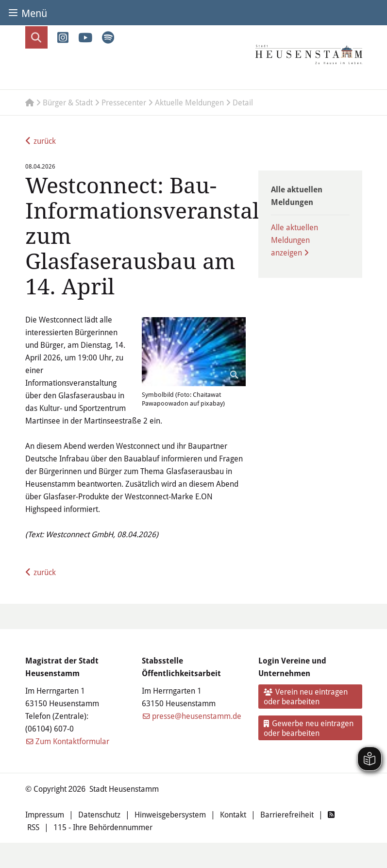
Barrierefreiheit (287, 814)
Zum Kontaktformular (72, 741)
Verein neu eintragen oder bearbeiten (306, 696)
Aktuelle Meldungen (189, 102)
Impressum (45, 814)
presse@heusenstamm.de (197, 716)
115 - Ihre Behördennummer (103, 827)
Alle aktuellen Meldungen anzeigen (294, 240)
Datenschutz (99, 814)
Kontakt (233, 814)
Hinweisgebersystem (170, 814)
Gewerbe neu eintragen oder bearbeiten (309, 728)
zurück (45, 141)
